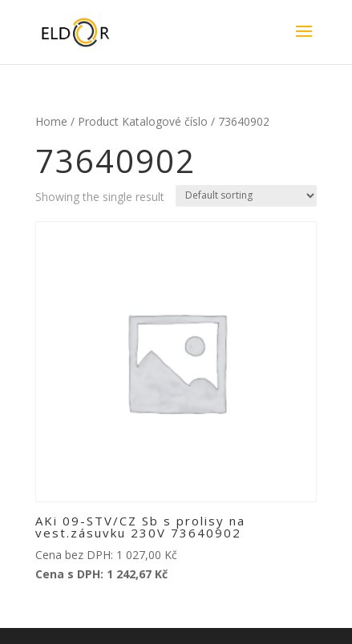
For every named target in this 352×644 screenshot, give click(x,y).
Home (51, 121)
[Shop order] (246, 196)
